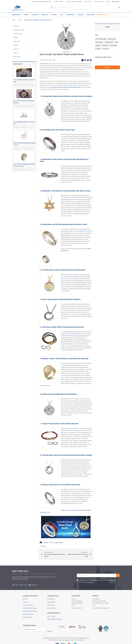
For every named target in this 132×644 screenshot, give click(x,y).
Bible (117, 42)
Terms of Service (52, 608)
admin (46, 542)
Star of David (91, 15)
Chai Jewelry (105, 45)
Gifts (62, 15)
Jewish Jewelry (16, 15)
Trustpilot (49, 631)
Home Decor (35, 15)
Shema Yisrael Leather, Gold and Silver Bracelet (60, 424)
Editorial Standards (28, 614)
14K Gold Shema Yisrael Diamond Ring (77, 367)
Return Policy (51, 605)
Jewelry (15, 45)
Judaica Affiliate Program (30, 608)
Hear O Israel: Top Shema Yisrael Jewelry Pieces (38, 20)
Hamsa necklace (112, 39)
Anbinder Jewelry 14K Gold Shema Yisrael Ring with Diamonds (65, 359)
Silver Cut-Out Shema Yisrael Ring (77, 491)
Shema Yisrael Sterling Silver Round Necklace (60, 394)
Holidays (81, 15)
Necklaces (98, 45)
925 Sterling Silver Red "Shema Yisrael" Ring (58, 130)
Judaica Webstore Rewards (74, 1)
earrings (42, 87)
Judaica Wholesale (28, 605)
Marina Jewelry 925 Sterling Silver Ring (81, 136)
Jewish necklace (99, 42)
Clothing (54, 15)
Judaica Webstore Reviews (30, 611)
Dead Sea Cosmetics (19, 30)
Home (14, 20)
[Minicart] (119, 8)
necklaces (69, 85)
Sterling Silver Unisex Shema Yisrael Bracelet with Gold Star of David (76, 168)
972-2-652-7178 (78, 608)
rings (75, 85)
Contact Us (26, 602)
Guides (20, 20)
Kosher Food (17, 56)
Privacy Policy (90, 582)
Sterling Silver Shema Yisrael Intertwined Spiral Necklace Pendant (67, 455)
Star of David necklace (101, 39)
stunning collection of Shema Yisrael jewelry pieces (66, 87)
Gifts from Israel (18, 34)
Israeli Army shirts (109, 42)
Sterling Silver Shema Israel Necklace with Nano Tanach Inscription (67, 96)
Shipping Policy (52, 602)
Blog (108, 2)
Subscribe (107, 67)
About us (25, 599)
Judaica (26, 15)
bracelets (85, 85)
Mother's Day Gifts (102, 15)
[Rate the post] (54, 60)
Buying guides (116, 2)
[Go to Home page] (17, 8)
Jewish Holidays (27, 617)
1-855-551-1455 (99, 608)
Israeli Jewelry (113, 45)
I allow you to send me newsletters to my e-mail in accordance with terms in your (97, 581)
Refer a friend (58, 1)
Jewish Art (45, 15)
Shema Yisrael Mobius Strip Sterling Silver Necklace (61, 299)
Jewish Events (71, 15)
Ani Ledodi (98, 49)
